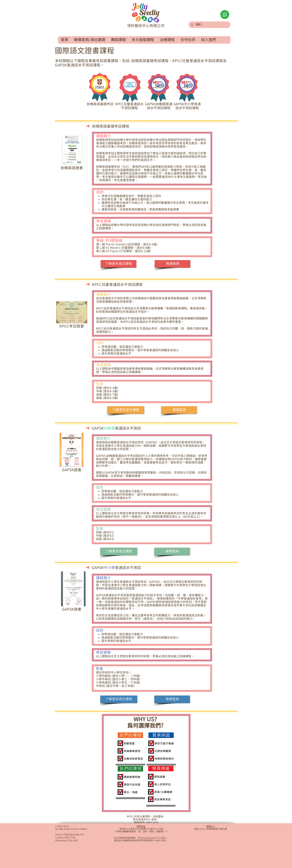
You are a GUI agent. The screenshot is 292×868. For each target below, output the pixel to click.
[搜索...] (209, 25)
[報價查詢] (173, 264)
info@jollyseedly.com (73, 834)
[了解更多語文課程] (119, 264)
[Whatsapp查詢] (225, 15)
